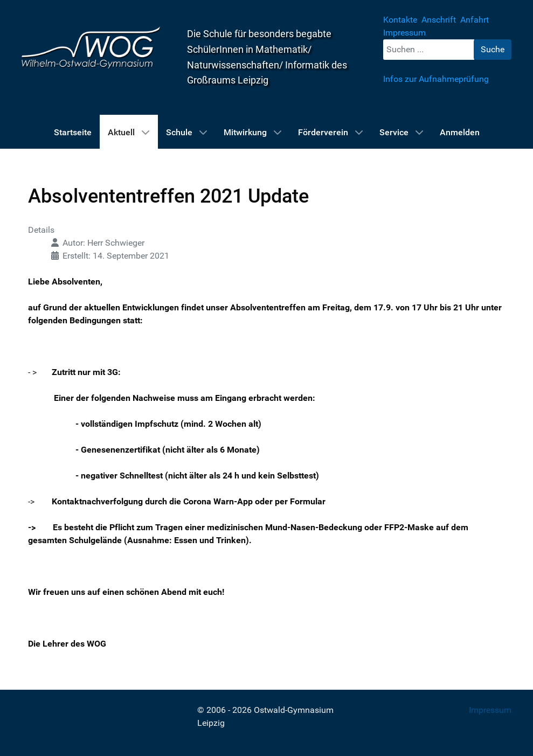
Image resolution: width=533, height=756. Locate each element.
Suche (493, 49)
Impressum (490, 710)
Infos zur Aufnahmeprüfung (436, 79)
